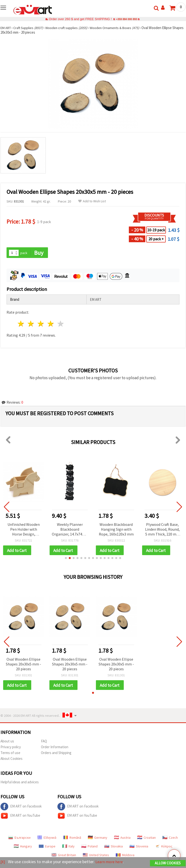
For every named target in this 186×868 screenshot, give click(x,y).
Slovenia (139, 847)
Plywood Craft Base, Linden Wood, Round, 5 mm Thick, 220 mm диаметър (162, 530)
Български (19, 839)
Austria (122, 839)
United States (96, 856)
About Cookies (12, 760)
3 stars (41, 324)
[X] (3, 862)
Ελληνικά (47, 839)
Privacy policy (11, 748)
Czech (170, 839)
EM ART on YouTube (20, 817)
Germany (98, 839)
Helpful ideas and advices (20, 783)
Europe (47, 847)
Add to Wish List (92, 201)
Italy (68, 847)
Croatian (147, 839)
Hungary (23, 847)
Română (72, 839)
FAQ (44, 742)
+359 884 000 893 (126, 19)
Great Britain (64, 856)
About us (7, 742)
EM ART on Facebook (21, 808)
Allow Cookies (168, 864)
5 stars (61, 324)
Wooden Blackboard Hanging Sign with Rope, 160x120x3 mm (116, 529)
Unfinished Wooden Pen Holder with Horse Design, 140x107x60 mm (24, 530)
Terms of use (10, 754)
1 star (21, 324)
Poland (89, 847)
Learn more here (111, 862)
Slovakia (114, 847)
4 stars (51, 324)
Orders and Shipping (56, 754)
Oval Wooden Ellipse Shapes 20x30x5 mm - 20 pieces (23, 665)
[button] (66, 559)
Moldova (125, 856)
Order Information (55, 748)
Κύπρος (164, 847)
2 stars (31, 324)
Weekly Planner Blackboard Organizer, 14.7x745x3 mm (70, 530)
